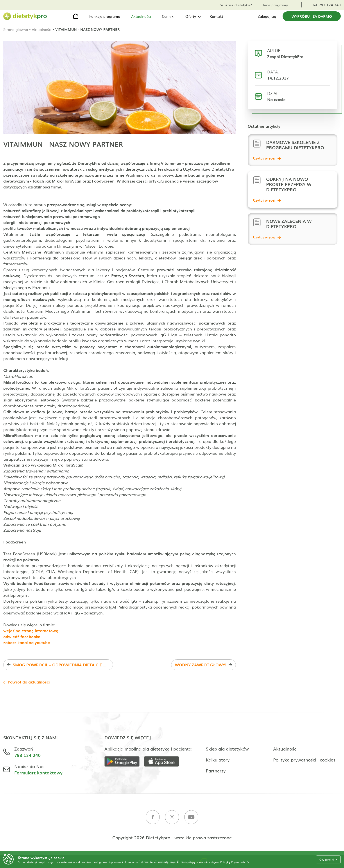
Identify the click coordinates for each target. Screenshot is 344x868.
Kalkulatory (218, 760)
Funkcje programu (105, 16)
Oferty (191, 16)
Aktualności (141, 16)
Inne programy (275, 5)
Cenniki (168, 16)
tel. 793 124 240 (327, 5)
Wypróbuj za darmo (312, 16)
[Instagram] (172, 818)
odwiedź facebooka (22, 636)
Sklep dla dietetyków (227, 749)
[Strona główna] (25, 16)
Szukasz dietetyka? (236, 5)
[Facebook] (153, 818)
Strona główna (16, 29)
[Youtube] (191, 818)
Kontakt (216, 16)
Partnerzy (216, 770)
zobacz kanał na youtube (27, 642)
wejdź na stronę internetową (31, 631)
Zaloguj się (267, 16)
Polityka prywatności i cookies (304, 760)
